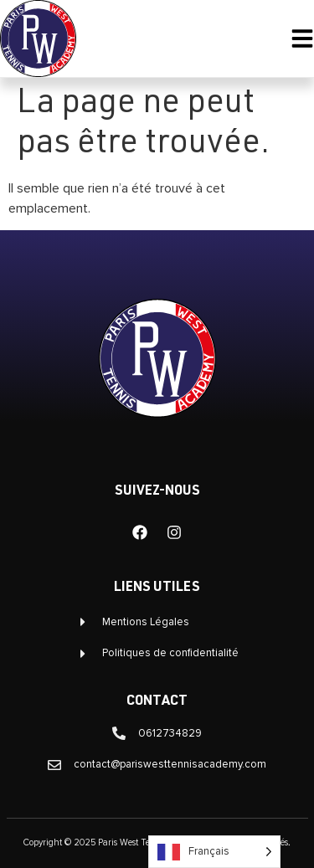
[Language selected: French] (214, 852)
